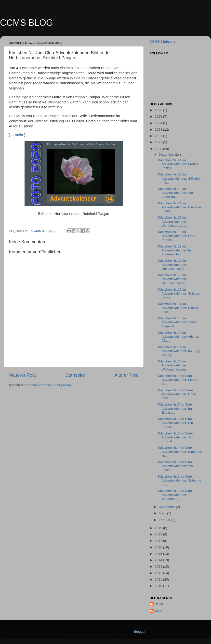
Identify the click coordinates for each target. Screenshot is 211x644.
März (163, 513)
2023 (159, 130)
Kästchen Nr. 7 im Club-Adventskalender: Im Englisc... (176, 408)
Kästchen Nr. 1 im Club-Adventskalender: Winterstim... (176, 495)
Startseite (75, 375)
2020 (159, 149)
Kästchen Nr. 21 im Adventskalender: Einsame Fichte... (180, 207)
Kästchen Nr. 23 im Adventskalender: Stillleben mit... (180, 178)
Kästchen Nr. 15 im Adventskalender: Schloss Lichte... (179, 293)
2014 (159, 560)
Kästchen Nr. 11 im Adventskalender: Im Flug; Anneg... (179, 351)
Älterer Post (126, 375)
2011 (159, 579)
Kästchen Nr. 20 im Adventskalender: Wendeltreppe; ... (173, 221)
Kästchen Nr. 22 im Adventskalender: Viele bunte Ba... (177, 193)
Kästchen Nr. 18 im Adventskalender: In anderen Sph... (174, 250)
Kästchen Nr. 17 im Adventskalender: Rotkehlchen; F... (173, 265)
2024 (159, 123)
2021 (159, 142)
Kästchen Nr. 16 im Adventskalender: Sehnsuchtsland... (173, 279)
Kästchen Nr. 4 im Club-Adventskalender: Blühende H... (180, 452)
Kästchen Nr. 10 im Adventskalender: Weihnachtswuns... (174, 365)
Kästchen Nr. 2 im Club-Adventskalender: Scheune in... (180, 480)
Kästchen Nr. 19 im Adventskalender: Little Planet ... (177, 236)
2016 (159, 547)
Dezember (167, 155)
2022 (159, 136)
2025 (159, 117)
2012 (159, 573)
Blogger (140, 632)
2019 (159, 528)
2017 (159, 541)
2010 (159, 586)
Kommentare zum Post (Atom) (49, 385)
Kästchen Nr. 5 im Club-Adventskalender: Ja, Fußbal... (176, 437)
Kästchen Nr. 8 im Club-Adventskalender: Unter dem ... (177, 394)
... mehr (17, 135)
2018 (159, 534)
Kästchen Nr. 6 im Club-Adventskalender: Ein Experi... (176, 423)
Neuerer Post (22, 375)
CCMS (159, 604)
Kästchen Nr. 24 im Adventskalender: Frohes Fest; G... (178, 164)
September (167, 507)
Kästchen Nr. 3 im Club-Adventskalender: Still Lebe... (176, 466)
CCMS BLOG (26, 23)
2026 (159, 110)
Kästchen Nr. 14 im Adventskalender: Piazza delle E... (178, 308)
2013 (159, 566)
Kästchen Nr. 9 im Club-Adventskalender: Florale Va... (178, 380)
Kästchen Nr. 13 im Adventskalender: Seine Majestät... (177, 322)
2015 (159, 554)
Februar (165, 520)
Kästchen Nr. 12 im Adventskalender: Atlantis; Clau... (179, 337)
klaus (158, 611)
